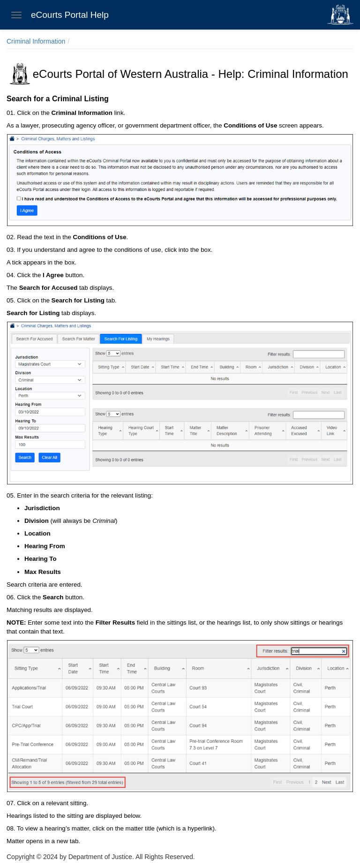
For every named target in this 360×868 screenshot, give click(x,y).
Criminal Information (36, 41)
